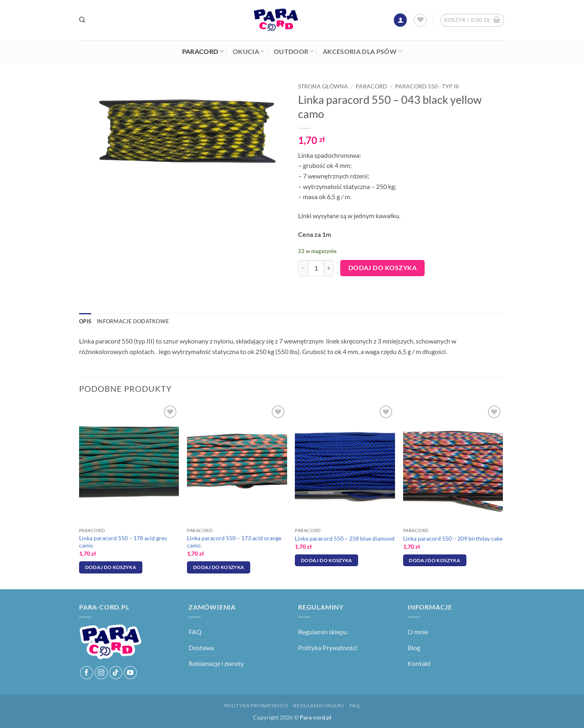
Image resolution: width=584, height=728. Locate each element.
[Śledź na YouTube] (130, 673)
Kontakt (419, 663)
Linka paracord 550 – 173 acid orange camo (234, 542)
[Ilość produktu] (316, 268)
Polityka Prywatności (328, 647)
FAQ (195, 632)
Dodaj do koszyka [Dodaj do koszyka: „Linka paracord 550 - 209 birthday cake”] (435, 560)
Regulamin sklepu (323, 632)
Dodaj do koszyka (382, 268)
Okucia (249, 52)
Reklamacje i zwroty (216, 663)
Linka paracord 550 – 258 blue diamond (345, 538)
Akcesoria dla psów (362, 52)
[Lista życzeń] (420, 20)
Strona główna (323, 86)
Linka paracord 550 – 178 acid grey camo (123, 542)
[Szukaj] (82, 20)
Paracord (203, 52)
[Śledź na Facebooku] (87, 673)
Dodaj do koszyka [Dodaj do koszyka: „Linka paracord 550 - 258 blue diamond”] (327, 560)
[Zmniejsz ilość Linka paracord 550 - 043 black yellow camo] (303, 268)
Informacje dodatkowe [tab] (133, 321)
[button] (400, 20)
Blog (414, 647)
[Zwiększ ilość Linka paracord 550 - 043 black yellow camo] (329, 268)
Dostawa (201, 647)
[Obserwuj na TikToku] (116, 673)
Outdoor (294, 52)
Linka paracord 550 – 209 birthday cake (453, 538)
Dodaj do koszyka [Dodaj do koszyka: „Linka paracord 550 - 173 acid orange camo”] (219, 567)
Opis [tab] (85, 321)
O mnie (418, 632)
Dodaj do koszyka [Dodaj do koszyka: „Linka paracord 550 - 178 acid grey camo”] (111, 567)
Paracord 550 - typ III (427, 86)
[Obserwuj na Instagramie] (101, 673)
